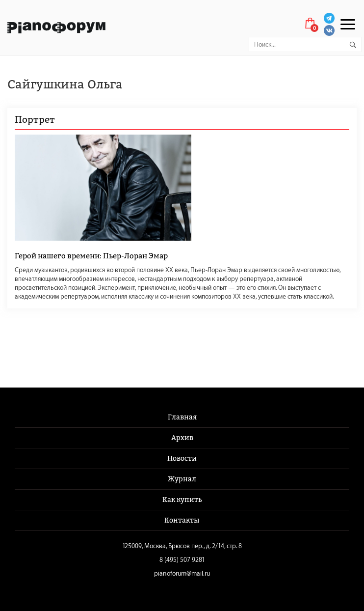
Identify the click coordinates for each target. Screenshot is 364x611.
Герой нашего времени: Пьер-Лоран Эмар (91, 256)
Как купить (182, 500)
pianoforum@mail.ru (182, 573)
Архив (182, 438)
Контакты (182, 520)
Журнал (182, 479)
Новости (182, 458)
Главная (182, 417)
